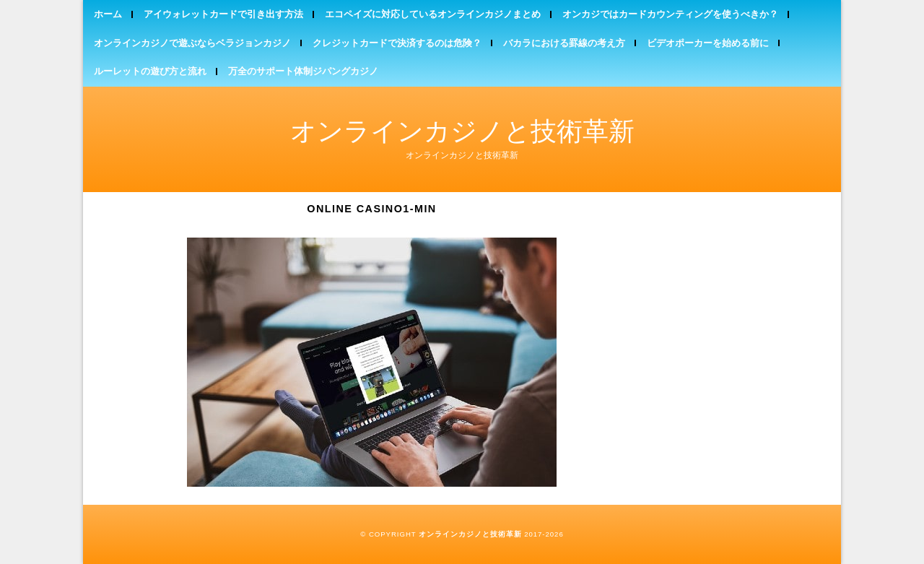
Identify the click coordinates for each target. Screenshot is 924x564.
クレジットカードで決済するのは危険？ (397, 43)
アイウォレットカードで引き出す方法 (223, 14)
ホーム (108, 14)
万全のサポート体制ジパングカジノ (303, 71)
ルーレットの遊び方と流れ (150, 71)
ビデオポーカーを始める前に (708, 43)
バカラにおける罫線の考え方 (564, 43)
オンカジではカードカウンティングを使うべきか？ (670, 14)
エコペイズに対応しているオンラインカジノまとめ (433, 14)
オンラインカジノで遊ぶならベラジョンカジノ (192, 43)
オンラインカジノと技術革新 (462, 131)
